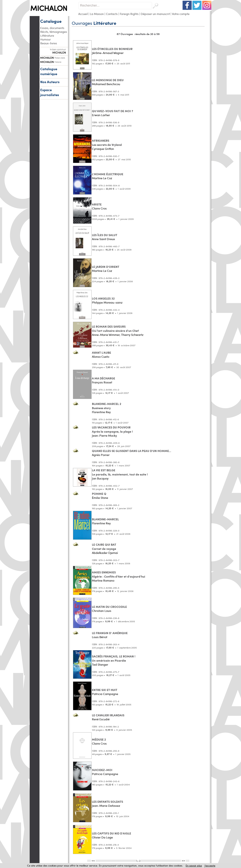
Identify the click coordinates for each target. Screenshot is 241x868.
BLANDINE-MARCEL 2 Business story (107, 406)
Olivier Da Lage (102, 837)
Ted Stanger (100, 664)
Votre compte (181, 14)
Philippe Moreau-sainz (107, 302)
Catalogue (51, 21)
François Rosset (102, 382)
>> (183, 861)
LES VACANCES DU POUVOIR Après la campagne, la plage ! (112, 429)
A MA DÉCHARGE (103, 378)
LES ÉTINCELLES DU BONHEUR (112, 49)
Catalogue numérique (49, 71)
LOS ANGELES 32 (103, 298)
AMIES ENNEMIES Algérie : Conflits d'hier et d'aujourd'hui (118, 574)
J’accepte (210, 866)
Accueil (83, 14)
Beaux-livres (49, 43)
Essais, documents (52, 28)
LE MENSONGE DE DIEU (108, 80)
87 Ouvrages (125, 34)
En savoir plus (194, 866)
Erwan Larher (101, 115)
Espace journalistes (50, 92)
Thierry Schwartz (132, 335)
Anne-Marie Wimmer (106, 335)
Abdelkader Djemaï (105, 553)
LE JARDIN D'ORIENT (106, 267)
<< (93, 861)
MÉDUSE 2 (99, 739)
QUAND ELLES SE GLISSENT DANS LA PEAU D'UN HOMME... (132, 451)
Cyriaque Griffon (103, 149)
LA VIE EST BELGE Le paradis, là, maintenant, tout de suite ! (120, 472)
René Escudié (101, 719)
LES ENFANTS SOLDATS (107, 802)
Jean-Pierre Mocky (104, 435)
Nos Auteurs (50, 82)
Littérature (47, 35)
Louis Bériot (100, 637)
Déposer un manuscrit (155, 14)
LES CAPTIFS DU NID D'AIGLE (111, 833)
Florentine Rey (101, 412)
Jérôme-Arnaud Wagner (108, 53)
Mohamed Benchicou (106, 84)
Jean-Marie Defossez (106, 806)
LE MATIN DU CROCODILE (109, 607)
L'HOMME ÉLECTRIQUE (108, 174)
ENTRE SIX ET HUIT (105, 690)
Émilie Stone (100, 498)
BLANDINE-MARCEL (105, 519)
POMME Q (99, 494)
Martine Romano (103, 580)
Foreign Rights (129, 14)
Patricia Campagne (105, 694)
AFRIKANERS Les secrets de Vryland (107, 143)
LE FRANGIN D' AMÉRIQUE (110, 633)
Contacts (112, 14)
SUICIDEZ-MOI (102, 770)
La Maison (97, 14)
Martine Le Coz (102, 178)
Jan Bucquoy (100, 478)
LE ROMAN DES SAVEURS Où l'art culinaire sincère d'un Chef (115, 329)
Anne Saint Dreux (103, 239)
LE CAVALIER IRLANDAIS (108, 715)
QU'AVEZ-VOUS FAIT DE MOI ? (112, 111)
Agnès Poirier (101, 455)
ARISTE (97, 204)
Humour (46, 39)
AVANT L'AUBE (101, 353)
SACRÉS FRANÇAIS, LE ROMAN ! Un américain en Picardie (114, 658)
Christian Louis (102, 611)
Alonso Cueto (101, 357)
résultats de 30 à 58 (147, 34)
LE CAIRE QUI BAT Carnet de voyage (104, 547)
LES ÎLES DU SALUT (105, 235)
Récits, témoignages (54, 32)
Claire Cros (99, 208)
